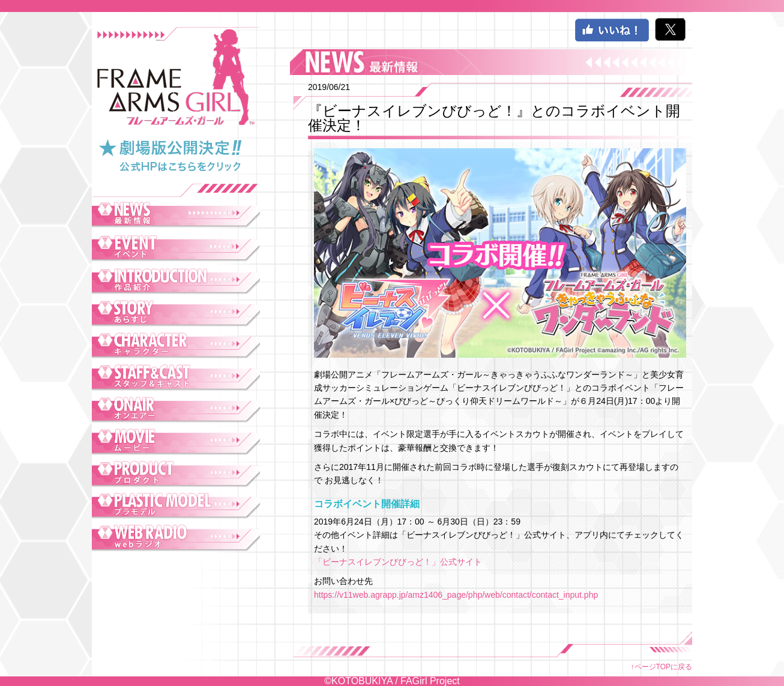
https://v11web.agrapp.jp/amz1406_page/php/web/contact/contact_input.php (456, 595)
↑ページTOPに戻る (662, 667)
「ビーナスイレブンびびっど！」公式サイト (398, 562)
